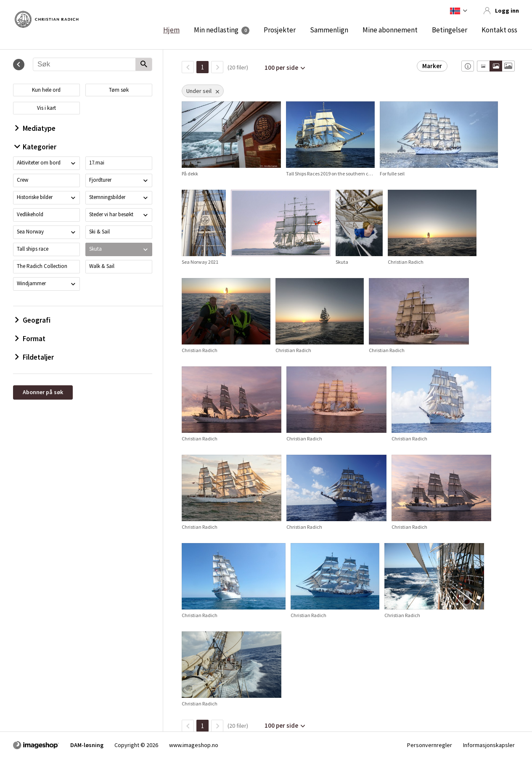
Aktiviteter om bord (39, 163)
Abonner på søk (43, 392)
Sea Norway (30, 232)
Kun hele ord (46, 90)
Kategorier (36, 147)
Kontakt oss (499, 30)
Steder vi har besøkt (111, 214)
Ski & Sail (99, 232)
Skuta (95, 249)
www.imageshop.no (194, 745)
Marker (432, 66)
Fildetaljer (34, 357)
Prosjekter (280, 30)
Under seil (199, 91)
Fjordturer (100, 180)
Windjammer (31, 283)
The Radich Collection (42, 266)
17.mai (97, 163)
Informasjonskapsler (489, 745)
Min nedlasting (216, 30)
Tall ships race (33, 249)
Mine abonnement (390, 30)
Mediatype (35, 128)
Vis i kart (46, 108)
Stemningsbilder (107, 197)
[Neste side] (217, 67)
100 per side (281, 68)
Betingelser (450, 30)
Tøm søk (119, 90)
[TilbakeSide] (188, 67)
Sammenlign (329, 30)
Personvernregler (430, 745)
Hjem (171, 30)
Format (30, 339)
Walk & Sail (102, 266)
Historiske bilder (35, 197)
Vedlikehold (30, 214)
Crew (22, 180)
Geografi (33, 320)
